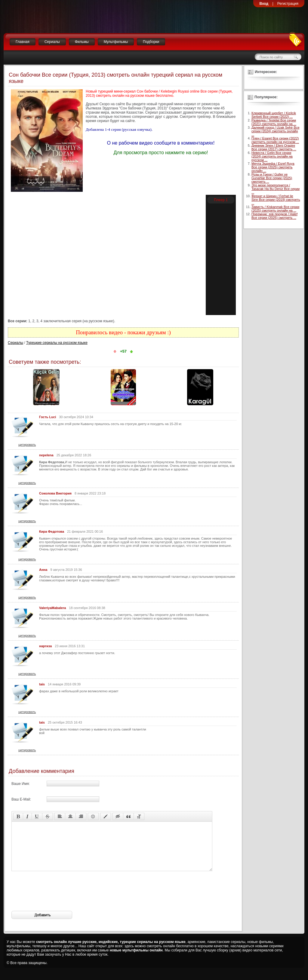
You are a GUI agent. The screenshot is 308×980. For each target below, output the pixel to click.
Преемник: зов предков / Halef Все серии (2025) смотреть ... (274, 216)
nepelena (46, 455)
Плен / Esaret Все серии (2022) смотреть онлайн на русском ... (275, 140)
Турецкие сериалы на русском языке (57, 343)
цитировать (27, 445)
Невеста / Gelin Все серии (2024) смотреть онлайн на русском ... (272, 156)
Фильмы (82, 42)
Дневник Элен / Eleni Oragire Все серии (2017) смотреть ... (274, 147)
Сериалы (52, 42)
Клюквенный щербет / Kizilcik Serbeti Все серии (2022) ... (274, 115)
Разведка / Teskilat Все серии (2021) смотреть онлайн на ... (274, 122)
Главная (23, 42)
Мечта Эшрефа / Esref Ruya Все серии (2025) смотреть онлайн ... (273, 167)
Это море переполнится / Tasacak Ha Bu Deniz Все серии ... (276, 189)
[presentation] (57, 900)
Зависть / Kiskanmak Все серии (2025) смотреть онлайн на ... (275, 209)
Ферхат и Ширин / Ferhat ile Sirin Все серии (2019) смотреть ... (276, 200)
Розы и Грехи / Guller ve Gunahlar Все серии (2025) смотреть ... (272, 178)
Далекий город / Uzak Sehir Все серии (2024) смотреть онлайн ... (276, 131)
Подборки (151, 42)
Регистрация (288, 4)
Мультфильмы (116, 42)
